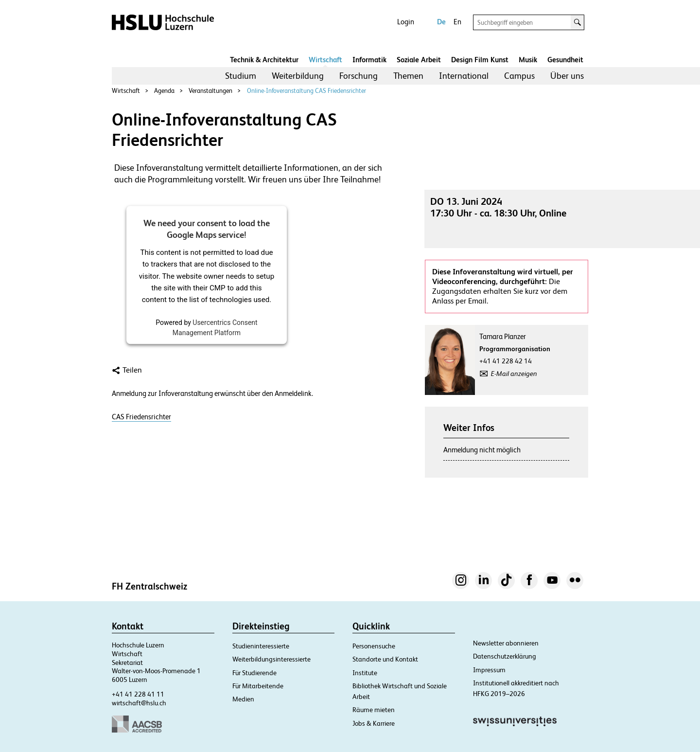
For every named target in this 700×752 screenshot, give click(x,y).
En (457, 22)
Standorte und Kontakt (385, 659)
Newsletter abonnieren (506, 643)
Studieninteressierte (261, 646)
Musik (528, 60)
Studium (241, 76)
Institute (365, 673)
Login (406, 22)
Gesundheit (565, 60)
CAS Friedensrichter (141, 417)
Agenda (164, 91)
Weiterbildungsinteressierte (271, 659)
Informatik (369, 60)
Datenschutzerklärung (505, 656)
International (464, 76)
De (441, 22)
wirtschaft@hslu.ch (139, 703)
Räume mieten (374, 710)
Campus (519, 76)
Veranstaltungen (210, 91)
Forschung (359, 76)
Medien (243, 699)
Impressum (489, 670)
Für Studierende (254, 673)
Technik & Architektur (264, 60)
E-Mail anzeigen (514, 374)
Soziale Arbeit (419, 60)
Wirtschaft (325, 60)
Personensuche (374, 646)
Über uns (567, 76)
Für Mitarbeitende (258, 686)
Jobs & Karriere (374, 723)
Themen (408, 76)
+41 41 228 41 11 (138, 694)
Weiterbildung (298, 76)
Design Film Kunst (480, 60)
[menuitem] (241, 76)
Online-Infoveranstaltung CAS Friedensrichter (306, 91)
